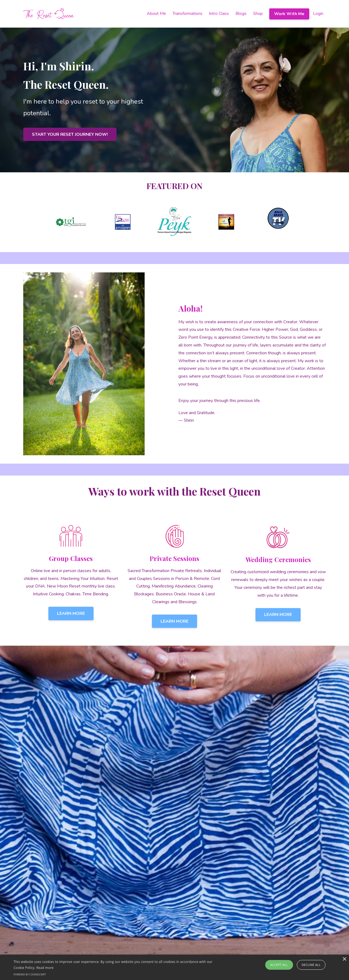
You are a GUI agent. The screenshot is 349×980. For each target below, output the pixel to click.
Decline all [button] (311, 965)
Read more (45, 968)
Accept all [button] (279, 965)
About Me (156, 14)
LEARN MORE (71, 613)
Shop (258, 14)
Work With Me (289, 14)
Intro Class (219, 14)
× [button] (344, 959)
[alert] (174, 967)
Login (318, 14)
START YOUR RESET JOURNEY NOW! (70, 134)
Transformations (187, 14)
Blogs (241, 14)
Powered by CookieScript (30, 974)
